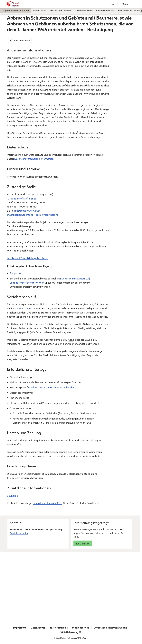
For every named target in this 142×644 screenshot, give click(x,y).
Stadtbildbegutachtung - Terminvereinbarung (33, 215)
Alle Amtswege (19, 40)
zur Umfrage (83, 544)
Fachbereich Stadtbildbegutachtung (27, 258)
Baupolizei (16, 273)
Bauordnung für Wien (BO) (47, 503)
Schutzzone (26, 308)
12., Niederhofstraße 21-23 (22, 198)
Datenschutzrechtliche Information (34, 159)
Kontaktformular (19, 533)
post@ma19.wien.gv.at (28, 211)
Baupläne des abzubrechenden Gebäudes (51, 387)
